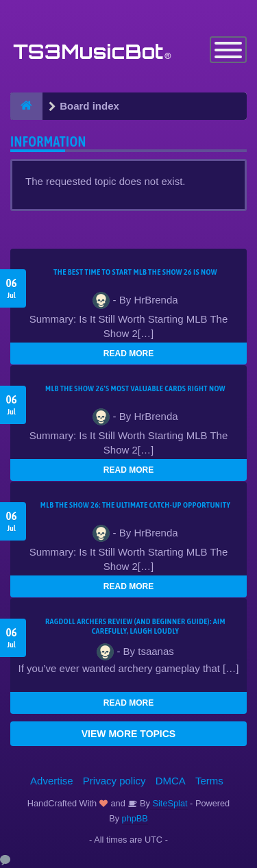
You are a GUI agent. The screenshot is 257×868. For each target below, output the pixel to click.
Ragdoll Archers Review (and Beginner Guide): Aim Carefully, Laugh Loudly (135, 626)
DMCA (171, 781)
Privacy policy (114, 781)
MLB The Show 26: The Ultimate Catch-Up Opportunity (135, 505)
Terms (209, 781)
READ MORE (128, 354)
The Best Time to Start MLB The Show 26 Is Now (135, 272)
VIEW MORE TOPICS (128, 734)
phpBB (135, 818)
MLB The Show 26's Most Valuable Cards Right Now (135, 388)
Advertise (52, 781)
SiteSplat (169, 803)
